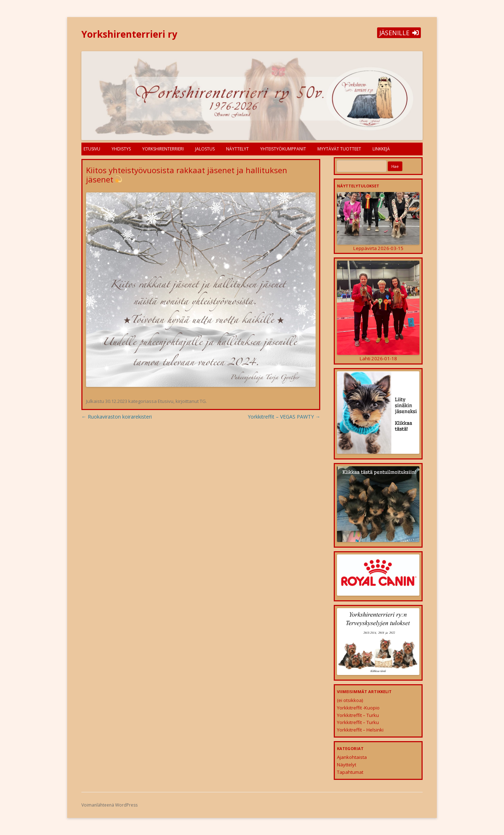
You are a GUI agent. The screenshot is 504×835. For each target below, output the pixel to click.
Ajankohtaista (352, 757)
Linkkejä (381, 149)
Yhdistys (121, 149)
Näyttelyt (237, 149)
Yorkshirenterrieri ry (129, 34)
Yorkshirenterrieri (163, 149)
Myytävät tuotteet (339, 149)
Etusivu (92, 149)
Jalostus (205, 149)
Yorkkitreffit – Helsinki (360, 730)
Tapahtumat (350, 772)
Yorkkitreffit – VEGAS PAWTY (284, 417)
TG (203, 401)
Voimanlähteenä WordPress (109, 805)
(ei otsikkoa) (350, 700)
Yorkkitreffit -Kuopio (358, 708)
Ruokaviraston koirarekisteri (117, 417)
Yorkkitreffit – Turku (358, 715)
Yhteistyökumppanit (283, 149)
